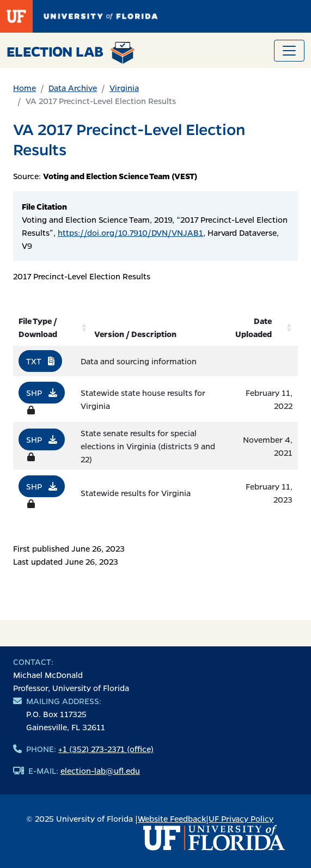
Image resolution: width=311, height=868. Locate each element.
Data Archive (73, 88)
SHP (42, 393)
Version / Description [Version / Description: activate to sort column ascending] (135, 334)
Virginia (124, 88)
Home (25, 88)
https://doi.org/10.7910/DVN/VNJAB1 (130, 233)
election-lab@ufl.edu (100, 771)
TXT (40, 361)
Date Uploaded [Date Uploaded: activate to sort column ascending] (254, 327)
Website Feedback (172, 818)
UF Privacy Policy (241, 818)
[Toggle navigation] (289, 51)
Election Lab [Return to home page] (71, 53)
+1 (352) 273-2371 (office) (106, 749)
